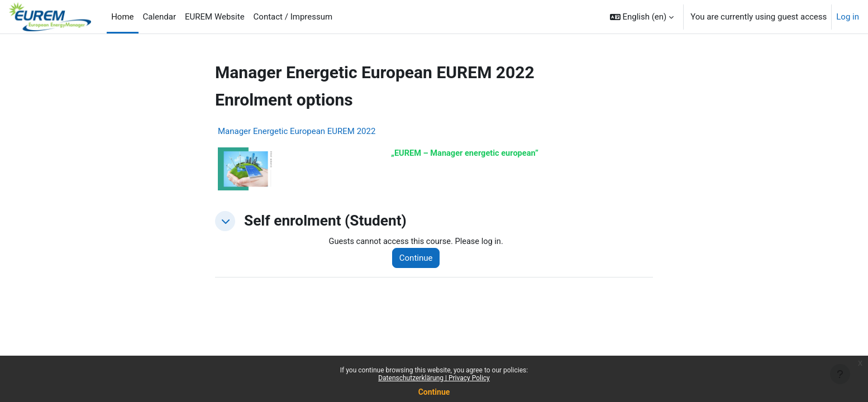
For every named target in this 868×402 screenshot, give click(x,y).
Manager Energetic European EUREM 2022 (297, 131)
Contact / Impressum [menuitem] (293, 17)
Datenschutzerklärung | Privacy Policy (434, 378)
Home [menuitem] (122, 17)
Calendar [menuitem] (160, 17)
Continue (434, 392)
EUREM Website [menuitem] (215, 17)
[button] (642, 17)
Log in (848, 17)
